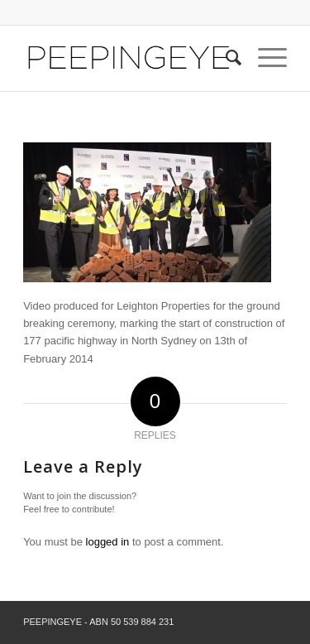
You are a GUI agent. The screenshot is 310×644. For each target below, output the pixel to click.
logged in (108, 542)
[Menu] (264, 58)
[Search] (225, 58)
